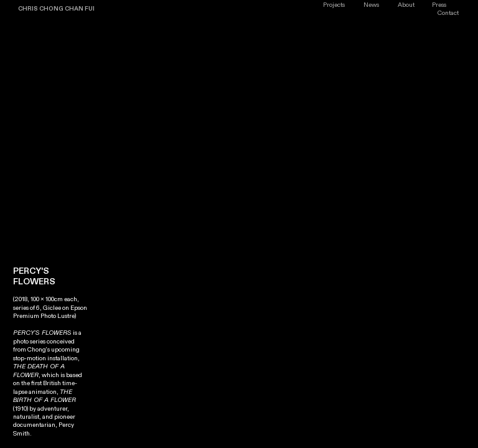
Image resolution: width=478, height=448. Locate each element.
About (406, 5)
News (371, 5)
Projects (334, 5)
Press (439, 5)
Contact (448, 13)
